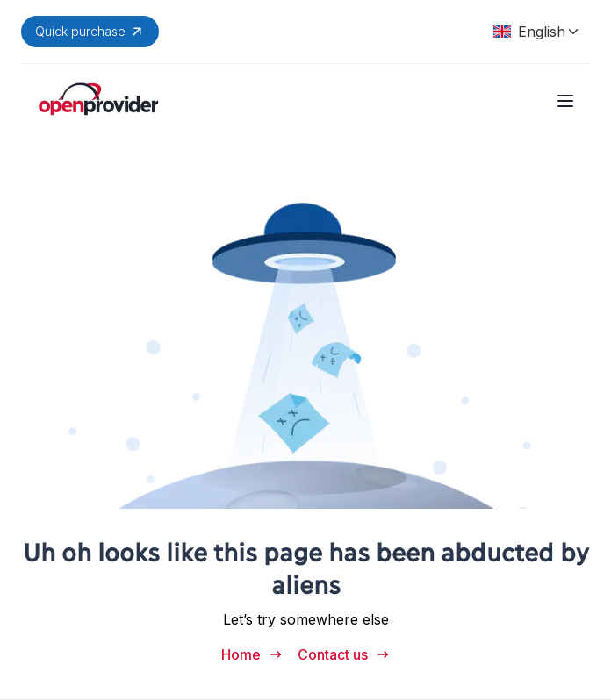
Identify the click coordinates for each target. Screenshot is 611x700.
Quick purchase (90, 32)
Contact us (344, 654)
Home (252, 654)
